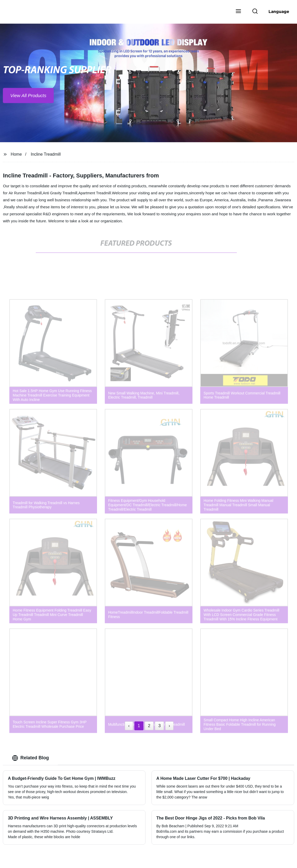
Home (16, 154)
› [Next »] (169, 726)
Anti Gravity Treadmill (60, 193)
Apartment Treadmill (95, 193)
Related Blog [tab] (30, 758)
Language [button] (279, 11)
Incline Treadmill (46, 154)
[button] (238, 12)
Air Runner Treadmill (25, 193)
